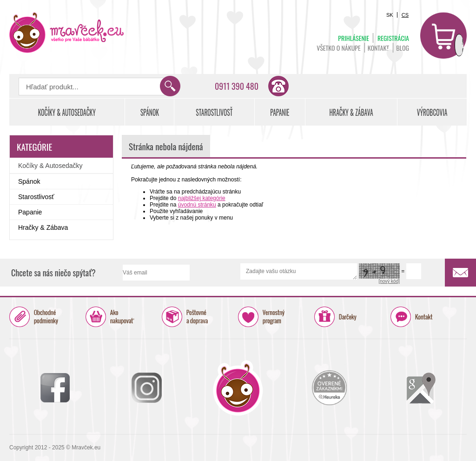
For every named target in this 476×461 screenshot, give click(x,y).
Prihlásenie (354, 38)
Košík (443, 35)
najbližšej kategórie (202, 198)
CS (405, 15)
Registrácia (393, 38)
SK (390, 15)
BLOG (403, 48)
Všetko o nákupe (339, 48)
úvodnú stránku (197, 205)
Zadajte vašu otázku (299, 271)
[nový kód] (389, 281)
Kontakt (378, 48)
